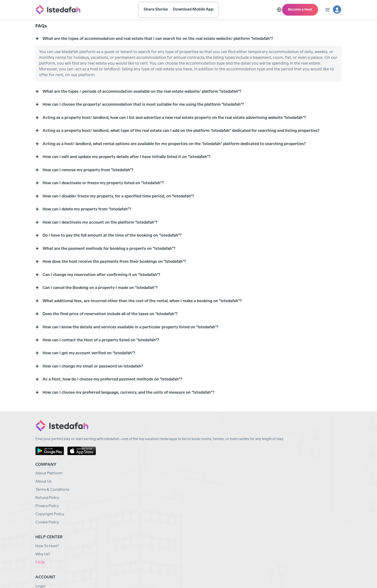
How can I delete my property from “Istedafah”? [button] (88, 232)
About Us (120, 498)
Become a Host (302, 9)
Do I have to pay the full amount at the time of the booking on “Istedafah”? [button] (115, 260)
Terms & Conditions (130, 506)
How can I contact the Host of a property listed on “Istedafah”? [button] (103, 369)
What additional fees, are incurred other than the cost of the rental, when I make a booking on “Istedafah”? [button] (148, 328)
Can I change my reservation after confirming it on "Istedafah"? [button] (104, 301)
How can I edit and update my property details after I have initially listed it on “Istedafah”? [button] (131, 178)
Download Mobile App (198, 9)
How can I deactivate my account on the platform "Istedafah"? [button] (102, 246)
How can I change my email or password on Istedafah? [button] (95, 397)
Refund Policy (125, 514)
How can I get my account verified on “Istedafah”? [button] (90, 383)
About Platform (126, 489)
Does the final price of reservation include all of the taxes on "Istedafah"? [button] (113, 342)
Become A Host (232, 506)
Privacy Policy (125, 522)
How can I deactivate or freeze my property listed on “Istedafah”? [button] (106, 205)
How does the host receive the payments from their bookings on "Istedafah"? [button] (118, 287)
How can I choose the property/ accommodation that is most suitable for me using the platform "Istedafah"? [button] (149, 123)
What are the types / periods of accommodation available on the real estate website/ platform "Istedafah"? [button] (148, 109)
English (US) (316, 573)
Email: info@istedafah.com (295, 489)
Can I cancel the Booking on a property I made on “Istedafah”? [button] (103, 315)
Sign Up (225, 498)
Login (223, 489)
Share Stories (161, 9)
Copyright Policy (127, 530)
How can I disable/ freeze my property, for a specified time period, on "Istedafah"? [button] (123, 219)
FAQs (170, 506)
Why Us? (173, 498)
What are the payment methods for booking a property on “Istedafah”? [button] (112, 273)
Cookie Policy (124, 538)
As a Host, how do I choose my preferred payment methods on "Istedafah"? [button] (116, 410)
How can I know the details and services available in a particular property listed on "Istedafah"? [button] (136, 356)
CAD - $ (337, 573)
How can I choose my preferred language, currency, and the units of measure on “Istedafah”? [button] (134, 424)
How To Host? (177, 489)
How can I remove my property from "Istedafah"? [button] (90, 191)
